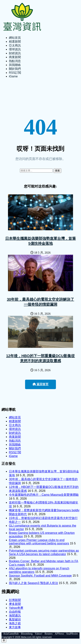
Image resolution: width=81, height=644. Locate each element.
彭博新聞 (15, 600)
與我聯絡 (15, 65)
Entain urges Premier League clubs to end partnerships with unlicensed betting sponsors (39, 542)
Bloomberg (27, 634)
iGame (13, 76)
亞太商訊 (15, 45)
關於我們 (15, 69)
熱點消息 (15, 61)
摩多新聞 (15, 604)
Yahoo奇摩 (16, 608)
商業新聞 (15, 57)
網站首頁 (15, 38)
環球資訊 (15, 49)
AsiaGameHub (11, 634)
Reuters (49, 634)
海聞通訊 (15, 616)
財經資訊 (15, 53)
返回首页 (40, 384)
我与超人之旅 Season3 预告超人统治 (33, 583)
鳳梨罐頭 (15, 619)
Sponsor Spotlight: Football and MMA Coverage (40, 576)
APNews (59, 634)
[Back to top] (4, 641)
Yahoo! (39, 634)
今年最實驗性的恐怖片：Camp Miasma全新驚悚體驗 (44, 495)
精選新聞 (15, 42)
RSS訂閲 (15, 73)
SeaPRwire (72, 634)
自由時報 (15, 612)
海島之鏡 (15, 623)
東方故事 (15, 627)
